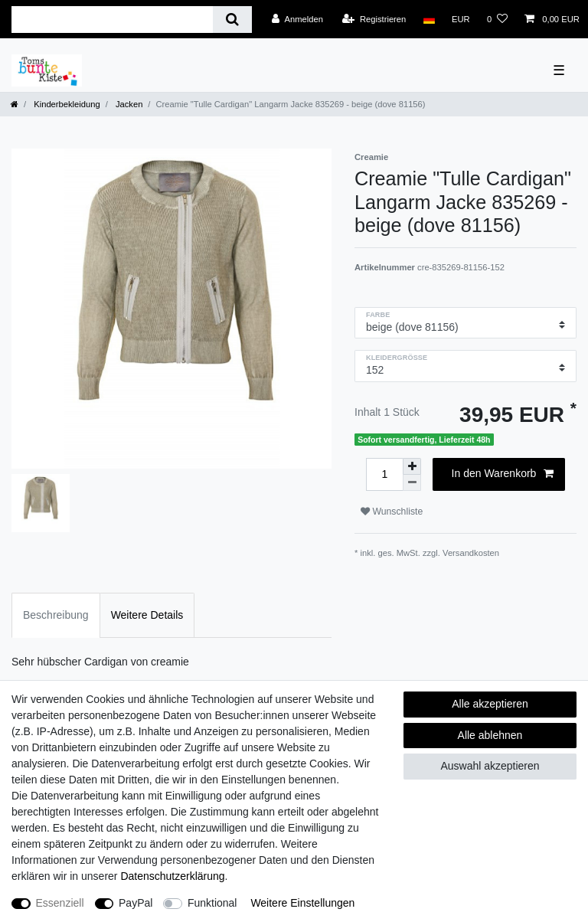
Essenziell (60, 903)
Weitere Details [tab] (147, 615)
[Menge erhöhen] (412, 466)
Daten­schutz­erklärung (172, 876)
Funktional (212, 903)
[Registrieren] (374, 19)
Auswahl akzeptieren (490, 766)
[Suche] (232, 20)
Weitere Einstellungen (302, 903)
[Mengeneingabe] (384, 474)
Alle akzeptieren (490, 704)
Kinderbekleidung (66, 104)
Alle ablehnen (490, 735)
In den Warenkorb (503, 474)
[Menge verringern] (412, 483)
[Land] (428, 19)
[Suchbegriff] (112, 20)
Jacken (128, 104)
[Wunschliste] (497, 19)
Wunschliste (392, 512)
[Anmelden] (297, 19)
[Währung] (461, 19)
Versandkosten (471, 553)
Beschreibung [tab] (56, 615)
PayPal (136, 903)
